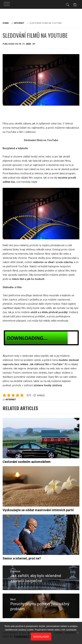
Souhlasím (41, 637)
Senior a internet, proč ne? (22, 558)
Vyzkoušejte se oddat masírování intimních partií (38, 510)
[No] (78, 633)
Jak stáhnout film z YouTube (46, 364)
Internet (11, 400)
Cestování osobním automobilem (27, 462)
